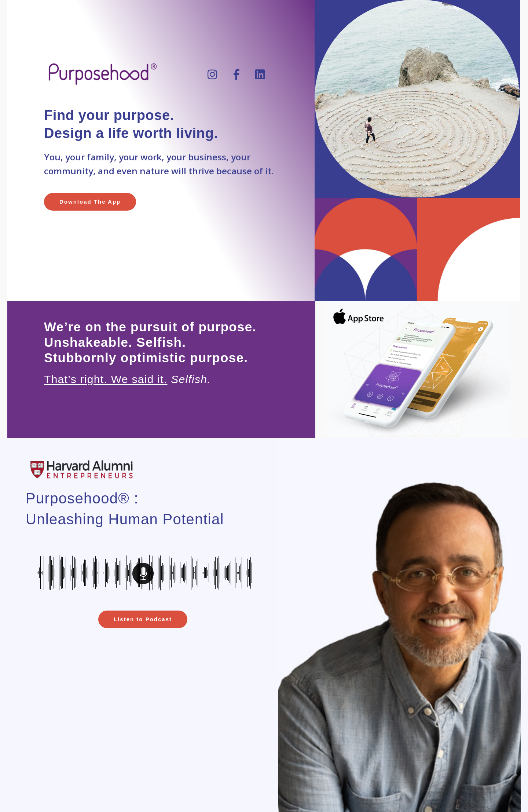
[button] (90, 202)
